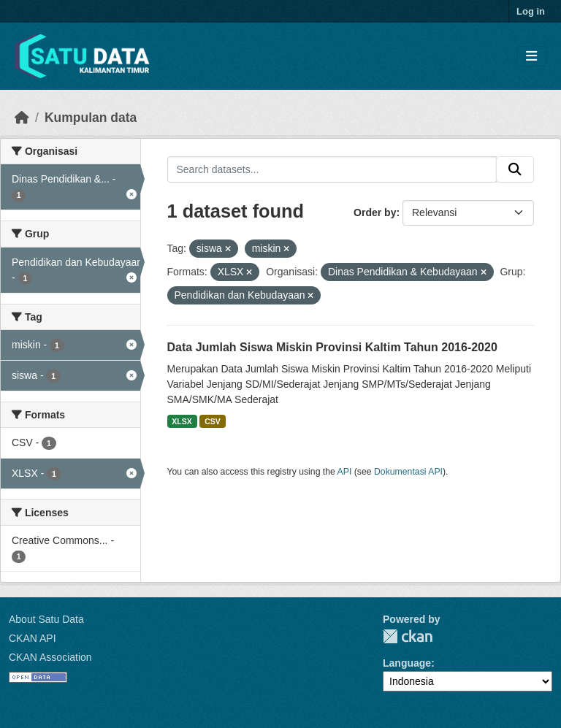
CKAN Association (50, 657)
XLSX (182, 421)
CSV (213, 421)
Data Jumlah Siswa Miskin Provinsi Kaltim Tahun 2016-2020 (332, 347)
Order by (375, 212)
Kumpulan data (91, 118)
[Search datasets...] (332, 169)
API (345, 472)
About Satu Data (46, 619)
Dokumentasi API (408, 472)
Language (407, 663)
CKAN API (33, 638)
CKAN (408, 636)
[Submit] (515, 169)
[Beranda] (22, 118)
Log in (531, 11)
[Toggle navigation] (531, 57)
